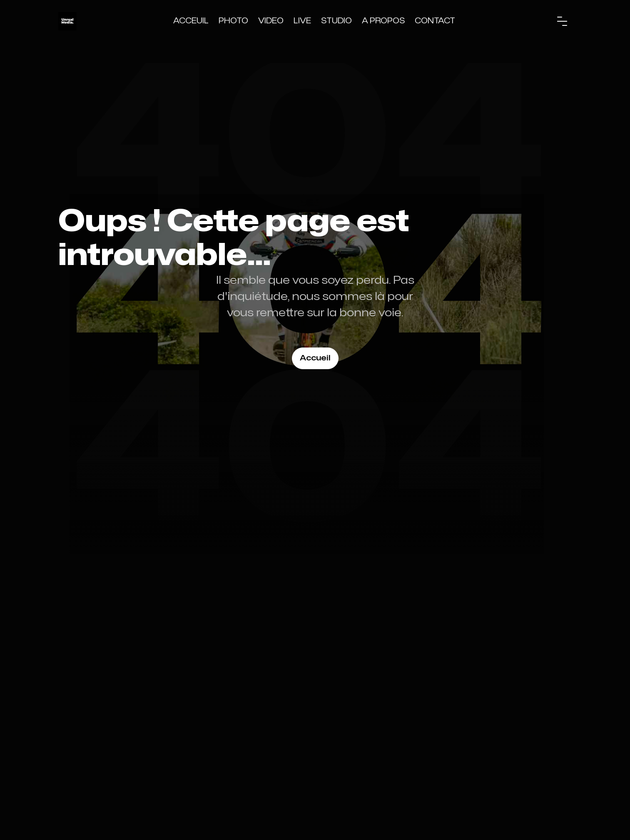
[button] (562, 21)
